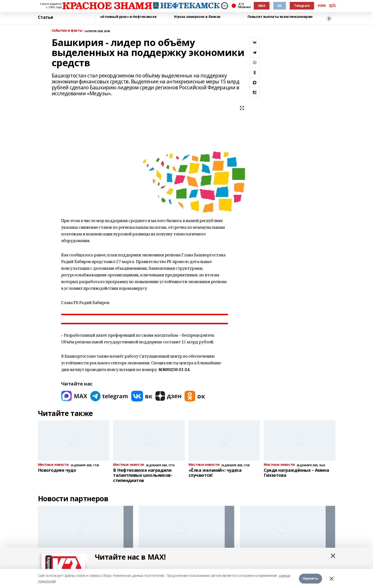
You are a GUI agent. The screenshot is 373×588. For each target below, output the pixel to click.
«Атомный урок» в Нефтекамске (128, 17)
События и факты (67, 31)
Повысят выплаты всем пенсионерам (280, 17)
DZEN (322, 6)
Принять (311, 578)
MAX (262, 6)
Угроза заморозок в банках (197, 17)
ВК (280, 6)
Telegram (302, 6)
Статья (45, 17)
